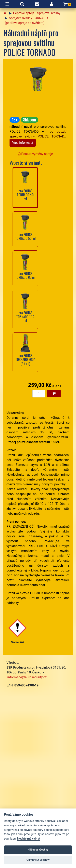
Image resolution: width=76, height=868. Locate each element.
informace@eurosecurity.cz (27, 677)
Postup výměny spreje (35, 154)
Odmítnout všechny (38, 860)
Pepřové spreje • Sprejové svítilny (37, 13)
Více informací (23, 143)
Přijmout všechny (38, 850)
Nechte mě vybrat (29, 839)
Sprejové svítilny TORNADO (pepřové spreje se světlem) (26, 20)
